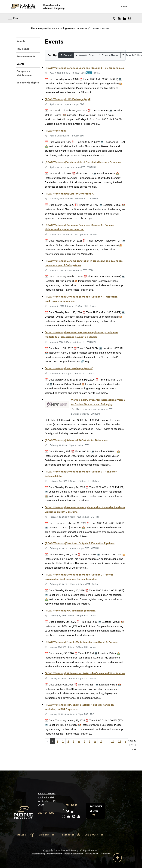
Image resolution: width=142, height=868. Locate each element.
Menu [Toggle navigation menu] (13, 18)
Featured (66, 55)
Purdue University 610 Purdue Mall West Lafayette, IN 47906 (47, 799)
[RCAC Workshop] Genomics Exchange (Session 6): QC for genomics (84, 68)
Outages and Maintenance (24, 73)
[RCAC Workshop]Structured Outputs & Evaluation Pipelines (80, 543)
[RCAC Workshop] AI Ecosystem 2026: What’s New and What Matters (85, 673)
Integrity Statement (73, 854)
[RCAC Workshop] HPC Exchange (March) (69, 368)
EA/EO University (54, 854)
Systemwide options (96, 809)
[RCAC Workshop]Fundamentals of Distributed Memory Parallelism (84, 162)
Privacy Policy (91, 854)
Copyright (48, 850)
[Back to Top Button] (117, 858)
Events (20, 64)
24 (113, 741)
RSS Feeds (23, 49)
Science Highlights (28, 82)
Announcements (26, 56)
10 (101, 741)
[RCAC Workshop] (55, 131)
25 (120, 741)
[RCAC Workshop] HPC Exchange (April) (68, 99)
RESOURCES (71, 835)
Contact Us (105, 854)
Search (21, 41)
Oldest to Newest (109, 55)
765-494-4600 (46, 813)
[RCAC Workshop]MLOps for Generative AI (70, 193)
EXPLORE (25, 835)
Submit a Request (101, 28)
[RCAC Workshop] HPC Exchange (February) (71, 610)
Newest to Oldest (86, 55)
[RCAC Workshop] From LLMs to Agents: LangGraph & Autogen (82, 642)
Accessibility (38, 854)
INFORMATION (47, 835)
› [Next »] (125, 741)
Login (124, 7)
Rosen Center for (54, 7)
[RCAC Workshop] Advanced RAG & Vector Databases (76, 440)
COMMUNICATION (94, 835)
